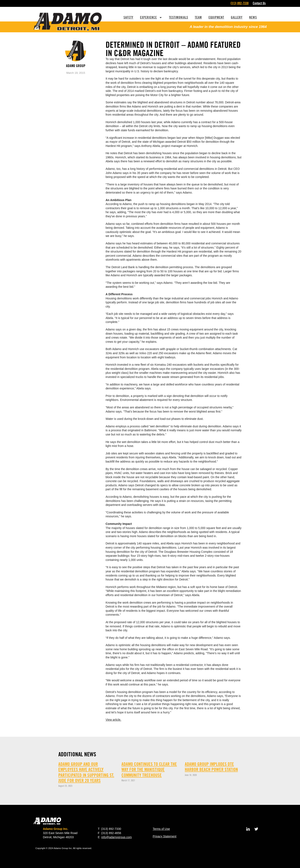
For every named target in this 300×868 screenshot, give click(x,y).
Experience (151, 18)
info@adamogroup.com (117, 837)
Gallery (237, 17)
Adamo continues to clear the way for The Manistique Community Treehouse (149, 770)
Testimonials (179, 17)
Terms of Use (161, 829)
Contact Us (259, 3)
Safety (128, 17)
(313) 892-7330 (239, 3)
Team (198, 17)
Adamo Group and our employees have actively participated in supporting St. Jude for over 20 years (86, 772)
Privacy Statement (165, 836)
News (253, 17)
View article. (113, 720)
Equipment (216, 17)
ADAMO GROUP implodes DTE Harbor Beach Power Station (211, 767)
